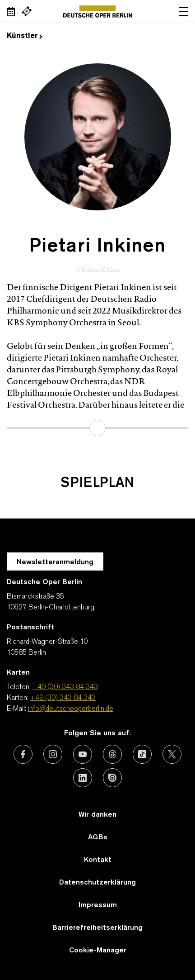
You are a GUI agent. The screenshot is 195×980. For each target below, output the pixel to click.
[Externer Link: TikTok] (142, 754)
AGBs (98, 837)
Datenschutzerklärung (97, 883)
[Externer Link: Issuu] (112, 778)
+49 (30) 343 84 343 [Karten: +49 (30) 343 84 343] (63, 698)
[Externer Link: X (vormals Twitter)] (172, 754)
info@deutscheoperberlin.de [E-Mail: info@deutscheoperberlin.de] (71, 709)
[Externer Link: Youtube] (83, 754)
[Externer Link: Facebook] (23, 754)
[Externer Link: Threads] (112, 754)
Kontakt (98, 860)
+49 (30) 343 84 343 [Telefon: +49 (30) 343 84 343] (65, 687)
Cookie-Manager (98, 951)
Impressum (98, 905)
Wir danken (97, 815)
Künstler (25, 36)
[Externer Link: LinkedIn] (83, 778)
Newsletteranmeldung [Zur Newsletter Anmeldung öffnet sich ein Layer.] (55, 562)
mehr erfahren (97, 428)
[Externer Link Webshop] (27, 11)
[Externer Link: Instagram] (53, 754)
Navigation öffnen (184, 11)
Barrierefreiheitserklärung (97, 928)
